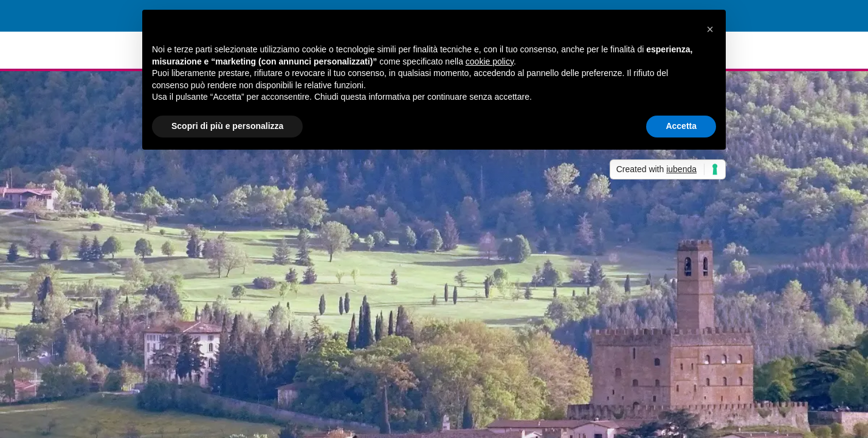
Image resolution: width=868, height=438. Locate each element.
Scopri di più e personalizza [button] (227, 126)
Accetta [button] (681, 126)
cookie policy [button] (490, 61)
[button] (710, 29)
